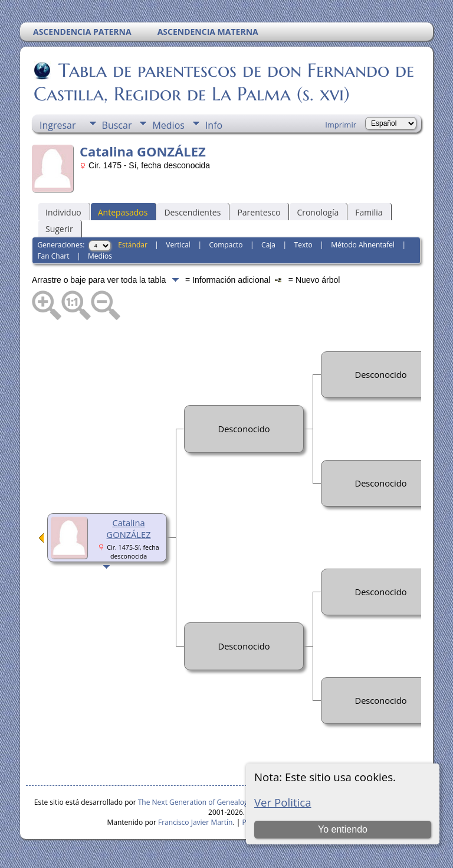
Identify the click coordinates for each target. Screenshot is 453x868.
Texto (303, 245)
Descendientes (192, 212)
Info (214, 125)
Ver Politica (283, 802)
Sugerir (59, 229)
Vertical (178, 245)
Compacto (226, 245)
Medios (168, 125)
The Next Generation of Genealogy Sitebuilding (215, 802)
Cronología (318, 212)
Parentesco (259, 212)
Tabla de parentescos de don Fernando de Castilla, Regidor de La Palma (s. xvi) (224, 82)
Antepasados (123, 212)
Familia (369, 212)
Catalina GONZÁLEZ (129, 528)
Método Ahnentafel (363, 245)
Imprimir (341, 125)
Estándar (133, 245)
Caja (268, 245)
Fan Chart (53, 256)
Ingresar (58, 125)
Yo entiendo (343, 829)
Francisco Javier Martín (195, 822)
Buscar (117, 125)
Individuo (63, 212)
